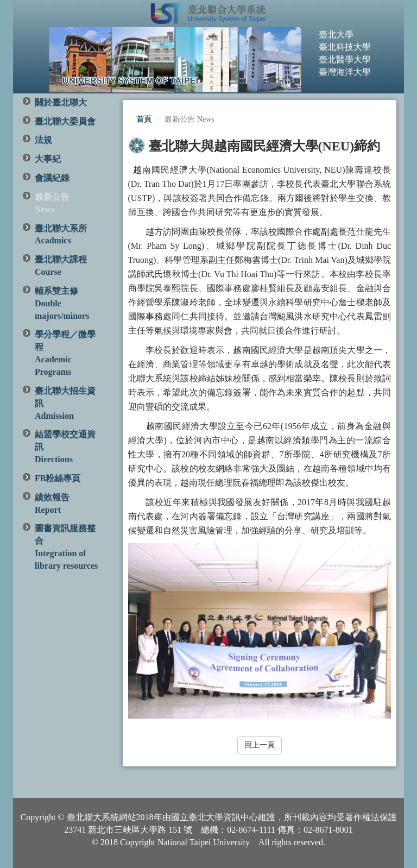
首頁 (144, 119)
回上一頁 (260, 745)
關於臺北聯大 (61, 102)
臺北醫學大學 (345, 59)
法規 (43, 140)
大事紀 (48, 159)
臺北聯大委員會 (65, 121)
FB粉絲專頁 (58, 478)
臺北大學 (336, 34)
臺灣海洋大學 (345, 72)
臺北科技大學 (345, 47)
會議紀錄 (52, 178)
